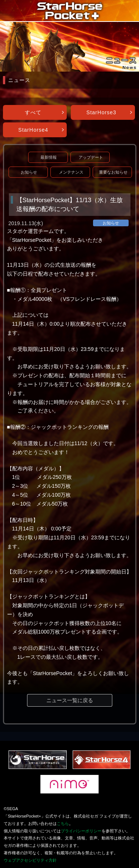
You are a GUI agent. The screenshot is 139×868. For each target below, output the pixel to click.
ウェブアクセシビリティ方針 (30, 860)
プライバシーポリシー (81, 831)
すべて (33, 112)
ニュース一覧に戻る (70, 700)
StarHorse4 (33, 130)
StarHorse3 (101, 112)
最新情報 (49, 157)
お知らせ (29, 172)
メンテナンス (71, 172)
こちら (63, 823)
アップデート (91, 157)
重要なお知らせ (113, 172)
